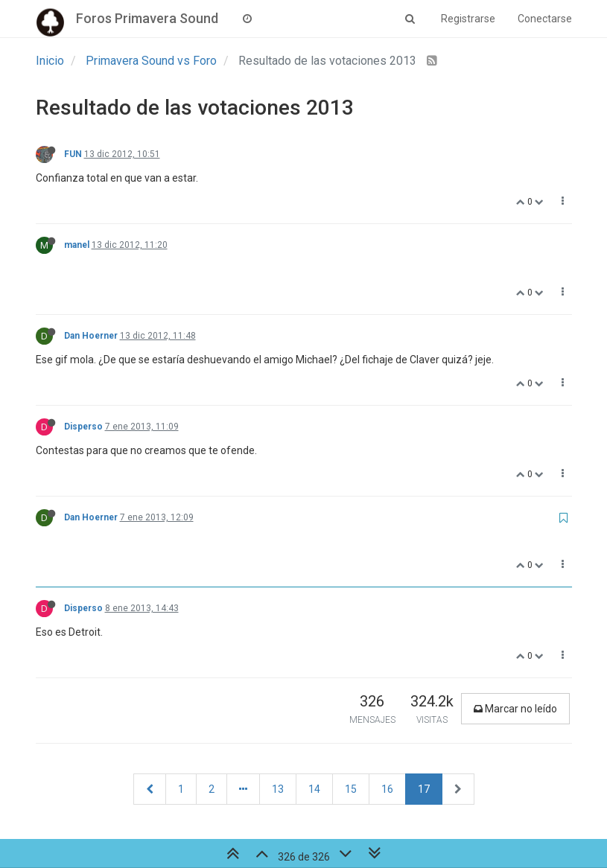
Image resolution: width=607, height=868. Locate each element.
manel (77, 245)
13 (278, 789)
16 (387, 789)
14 (314, 789)
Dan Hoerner (91, 336)
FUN (73, 154)
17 (424, 789)
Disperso (83, 427)
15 (351, 789)
